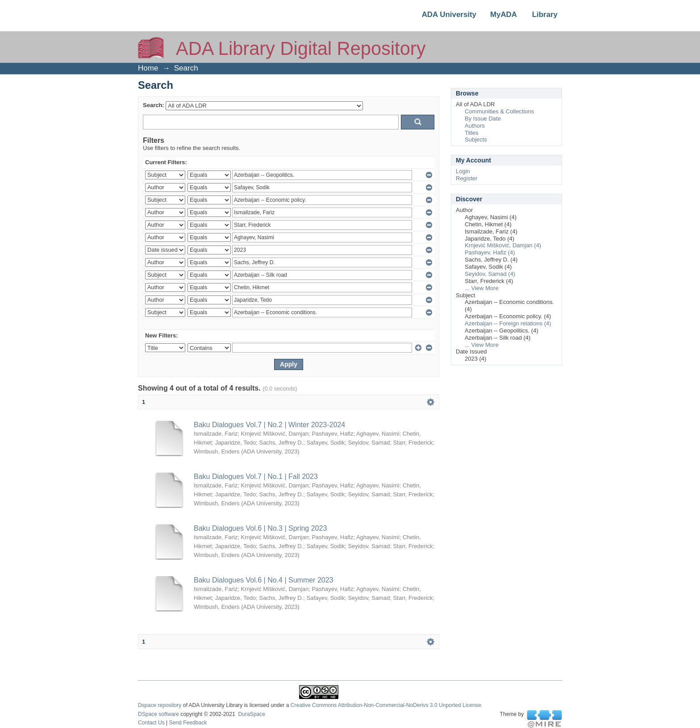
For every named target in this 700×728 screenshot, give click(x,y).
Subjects (476, 139)
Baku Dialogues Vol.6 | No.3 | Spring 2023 (260, 528)
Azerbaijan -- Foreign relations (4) (508, 323)
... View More (482, 288)
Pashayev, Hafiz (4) (490, 252)
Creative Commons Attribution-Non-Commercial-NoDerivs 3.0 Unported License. (387, 705)
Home (148, 68)
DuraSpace (251, 714)
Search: (154, 105)
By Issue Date (483, 119)
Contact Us (151, 723)
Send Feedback (188, 723)
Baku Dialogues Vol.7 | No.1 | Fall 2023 (256, 476)
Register (467, 178)
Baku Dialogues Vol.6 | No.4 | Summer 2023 (263, 580)
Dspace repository (160, 705)
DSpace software (158, 714)
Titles (472, 133)
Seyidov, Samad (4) (490, 274)
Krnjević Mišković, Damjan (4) (503, 245)
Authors (475, 126)
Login (463, 171)
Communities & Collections (499, 111)
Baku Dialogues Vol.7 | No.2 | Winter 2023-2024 (269, 425)
